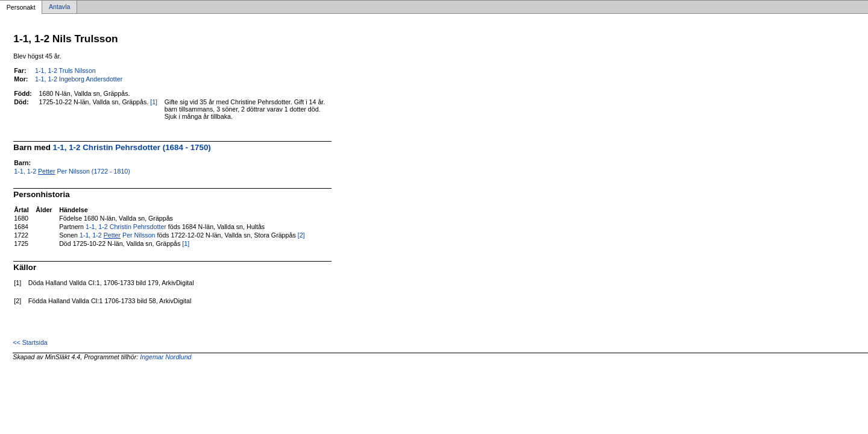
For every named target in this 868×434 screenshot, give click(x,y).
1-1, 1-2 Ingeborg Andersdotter (79, 79)
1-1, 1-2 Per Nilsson (118, 235)
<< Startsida (30, 342)
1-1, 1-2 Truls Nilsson (65, 71)
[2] (301, 235)
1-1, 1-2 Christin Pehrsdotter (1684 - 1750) (132, 147)
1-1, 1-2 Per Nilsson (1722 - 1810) (72, 171)
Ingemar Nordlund (165, 357)
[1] (154, 102)
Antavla (60, 7)
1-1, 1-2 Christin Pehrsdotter (126, 227)
